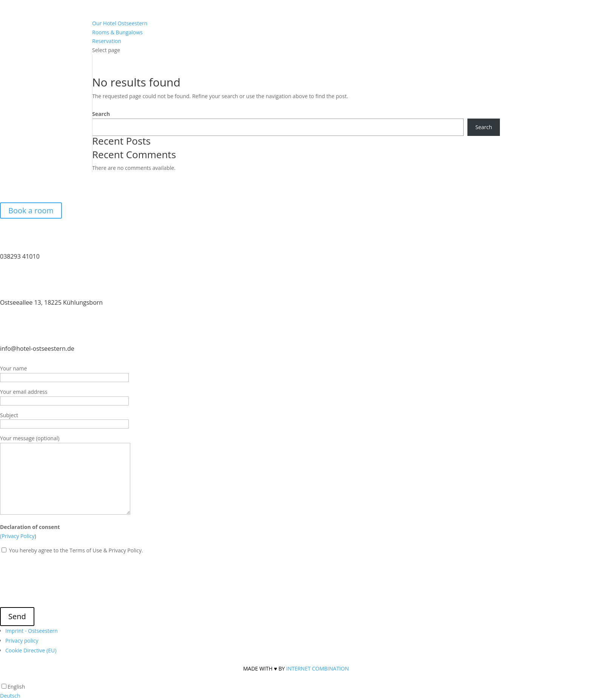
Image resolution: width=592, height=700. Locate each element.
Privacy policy (22, 641)
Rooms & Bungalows (117, 32)
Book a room (31, 210)
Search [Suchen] (484, 127)
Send (17, 616)
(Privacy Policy (17, 536)
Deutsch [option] (10, 696)
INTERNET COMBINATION (318, 668)
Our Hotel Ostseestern (120, 23)
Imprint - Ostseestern (32, 631)
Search (101, 114)
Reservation (107, 41)
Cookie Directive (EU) (31, 650)
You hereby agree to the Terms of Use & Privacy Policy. (75, 550)
